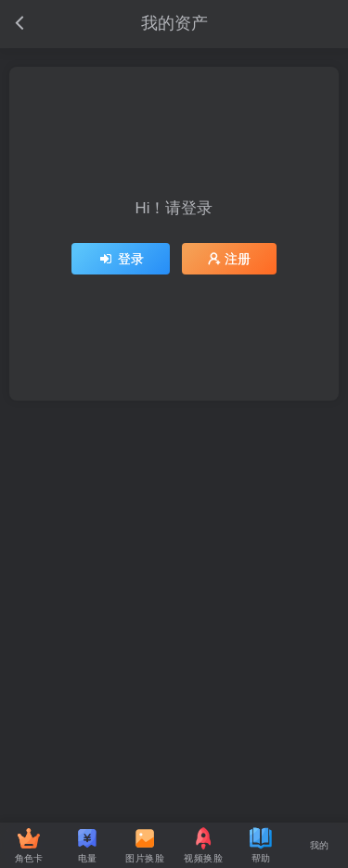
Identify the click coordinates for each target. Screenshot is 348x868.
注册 (229, 259)
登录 (121, 259)
